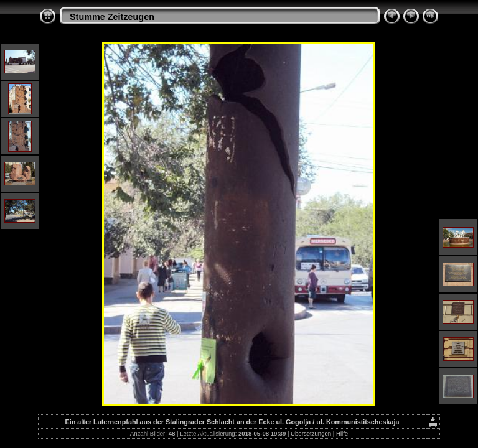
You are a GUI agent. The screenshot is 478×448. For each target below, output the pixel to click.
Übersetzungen (311, 433)
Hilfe (342, 433)
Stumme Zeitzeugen (112, 17)
